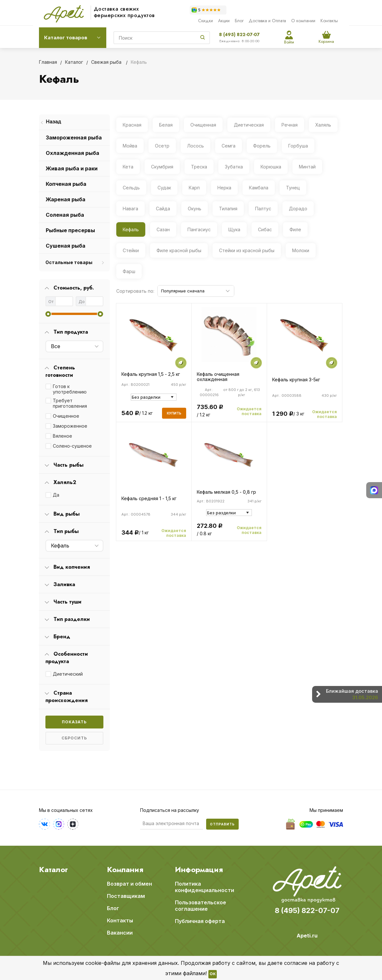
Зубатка (234, 167)
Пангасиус (199, 229)
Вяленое (62, 436)
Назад (53, 122)
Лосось (196, 146)
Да (56, 495)
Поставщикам (126, 896)
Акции (224, 21)
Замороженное (70, 426)
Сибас (265, 229)
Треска (199, 167)
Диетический (68, 674)
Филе (295, 229)
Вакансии (120, 933)
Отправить (222, 824)
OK (213, 974)
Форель (262, 146)
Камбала (259, 188)
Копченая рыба (66, 184)
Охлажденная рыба (72, 153)
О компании (303, 21)
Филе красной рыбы (179, 250)
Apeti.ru (307, 936)
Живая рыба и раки (72, 168)
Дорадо (298, 209)
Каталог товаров (66, 38)
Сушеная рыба (66, 246)
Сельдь (131, 188)
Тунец (293, 188)
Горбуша (298, 146)
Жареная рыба (66, 199)
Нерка (224, 188)
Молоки (301, 250)
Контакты (329, 21)
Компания (125, 870)
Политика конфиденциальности (205, 887)
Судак (164, 188)
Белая (166, 125)
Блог (239, 21)
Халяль (323, 125)
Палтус (263, 209)
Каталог (53, 870)
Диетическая (249, 125)
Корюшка (271, 167)
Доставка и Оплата (267, 21)
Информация (199, 870)
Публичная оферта (200, 921)
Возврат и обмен (129, 884)
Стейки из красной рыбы (247, 250)
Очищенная (203, 125)
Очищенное (66, 416)
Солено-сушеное (72, 446)
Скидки (205, 21)
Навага (130, 209)
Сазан (163, 229)
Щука (234, 229)
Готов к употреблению (70, 389)
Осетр (162, 146)
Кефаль (131, 229)
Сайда (163, 209)
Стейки (131, 250)
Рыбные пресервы (70, 230)
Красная (132, 125)
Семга (229, 146)
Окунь (195, 209)
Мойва (130, 146)
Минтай (307, 167)
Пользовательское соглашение (201, 906)
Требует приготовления (70, 403)
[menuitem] (74, 122)
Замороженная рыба (74, 138)
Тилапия (228, 209)
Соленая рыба (65, 215)
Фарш (129, 271)
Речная (290, 125)
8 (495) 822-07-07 (239, 34)
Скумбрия (162, 167)
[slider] (48, 314)
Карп (194, 188)
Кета (128, 167)
